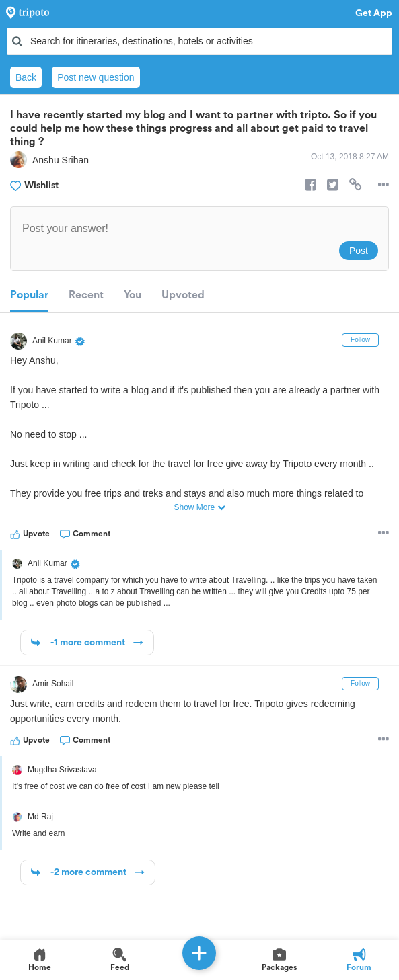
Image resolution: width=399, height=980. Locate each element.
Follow (360, 340)
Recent (86, 295)
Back (26, 77)
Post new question (96, 77)
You (133, 295)
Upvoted (183, 295)
